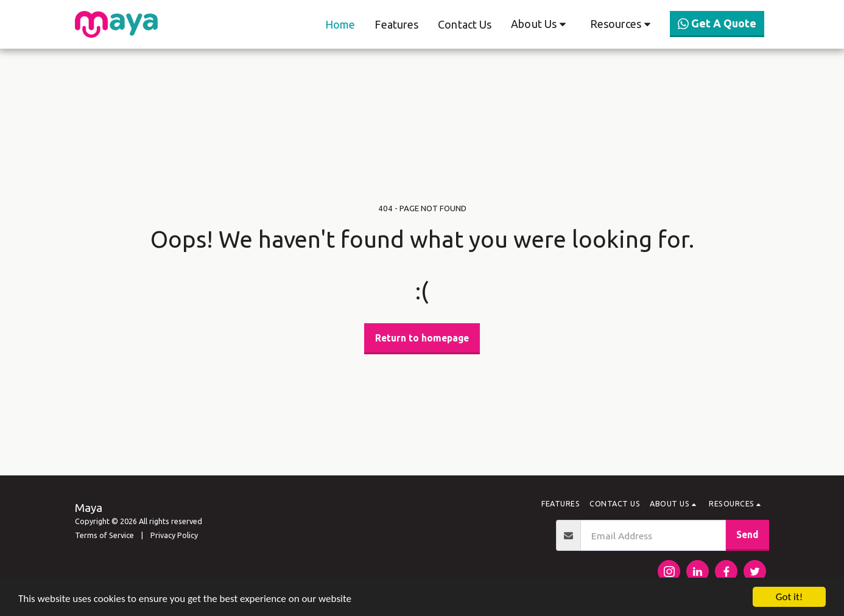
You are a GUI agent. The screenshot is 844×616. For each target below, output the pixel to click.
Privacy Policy (175, 535)
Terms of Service (104, 535)
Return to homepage (422, 338)
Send (747, 534)
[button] (540, 24)
